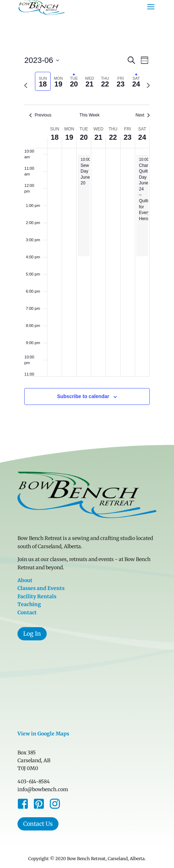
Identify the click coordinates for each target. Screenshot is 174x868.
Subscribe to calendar (83, 396)
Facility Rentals (37, 596)
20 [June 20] (84, 137)
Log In (32, 634)
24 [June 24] (142, 137)
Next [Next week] (143, 115)
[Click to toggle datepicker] (42, 60)
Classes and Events (41, 588)
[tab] (43, 81)
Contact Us (38, 824)
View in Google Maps (43, 734)
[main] (87, 238)
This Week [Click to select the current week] (89, 115)
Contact (27, 612)
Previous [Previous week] (40, 115)
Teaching (29, 604)
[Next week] (148, 85)
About (25, 580)
